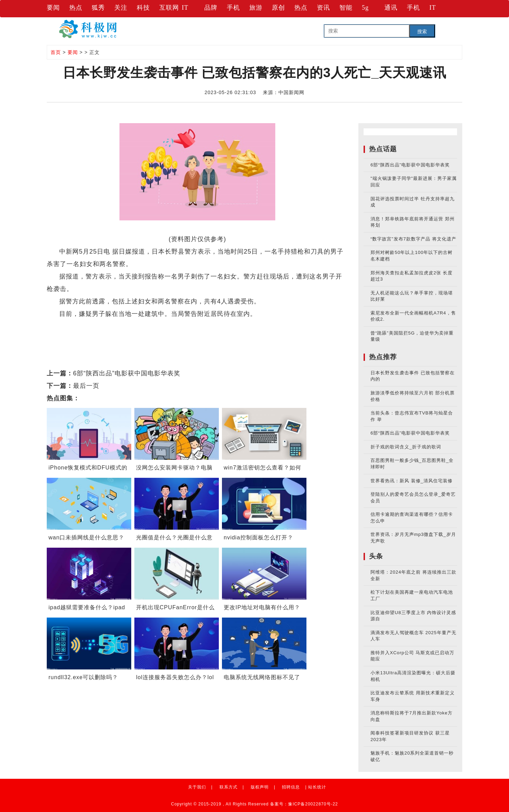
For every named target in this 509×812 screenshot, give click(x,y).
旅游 (256, 8)
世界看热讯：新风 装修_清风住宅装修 (412, 481)
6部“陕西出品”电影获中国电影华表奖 (127, 373)
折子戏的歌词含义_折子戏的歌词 (406, 447)
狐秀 (98, 8)
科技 (143, 8)
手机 (233, 8)
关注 (121, 8)
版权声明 (260, 787)
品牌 (211, 8)
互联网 (169, 8)
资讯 (323, 8)
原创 (278, 8)
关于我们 (197, 787)
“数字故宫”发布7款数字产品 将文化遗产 (413, 239)
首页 (56, 52)
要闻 (53, 8)
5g (365, 8)
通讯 (391, 8)
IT (185, 8)
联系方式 (229, 787)
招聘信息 (291, 787)
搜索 (422, 31)
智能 (346, 8)
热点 (76, 8)
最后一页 (86, 386)
